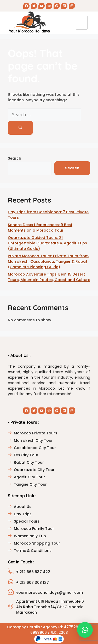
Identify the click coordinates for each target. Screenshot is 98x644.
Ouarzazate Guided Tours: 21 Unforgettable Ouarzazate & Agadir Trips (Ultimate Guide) (47, 243)
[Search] (20, 128)
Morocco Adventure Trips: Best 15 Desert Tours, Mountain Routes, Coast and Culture (49, 277)
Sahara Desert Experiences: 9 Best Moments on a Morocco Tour (40, 228)
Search (15, 158)
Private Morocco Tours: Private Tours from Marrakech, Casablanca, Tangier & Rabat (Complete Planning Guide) (48, 261)
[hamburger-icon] (82, 23)
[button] (85, 630)
